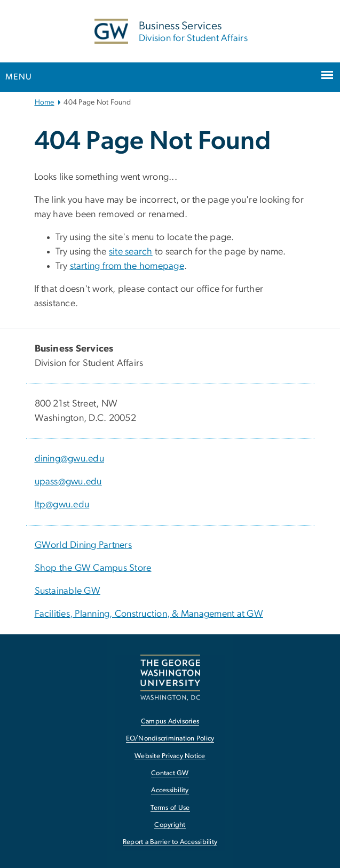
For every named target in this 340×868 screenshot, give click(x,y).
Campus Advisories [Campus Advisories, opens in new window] (170, 722)
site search (131, 252)
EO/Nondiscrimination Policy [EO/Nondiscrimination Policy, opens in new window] (170, 739)
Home (45, 102)
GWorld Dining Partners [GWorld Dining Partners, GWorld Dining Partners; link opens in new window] (84, 545)
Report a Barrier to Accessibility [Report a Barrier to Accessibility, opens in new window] (170, 842)
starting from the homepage (127, 266)
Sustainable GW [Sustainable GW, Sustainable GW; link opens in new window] (68, 591)
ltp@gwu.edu (62, 505)
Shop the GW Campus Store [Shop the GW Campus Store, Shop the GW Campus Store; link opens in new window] (93, 568)
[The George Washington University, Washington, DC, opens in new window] (170, 677)
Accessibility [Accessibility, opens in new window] (170, 790)
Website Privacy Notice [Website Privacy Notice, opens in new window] (170, 756)
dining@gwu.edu (70, 459)
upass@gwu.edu (68, 482)
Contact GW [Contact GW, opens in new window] (170, 773)
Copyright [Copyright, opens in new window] (170, 825)
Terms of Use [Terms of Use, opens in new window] (170, 808)
